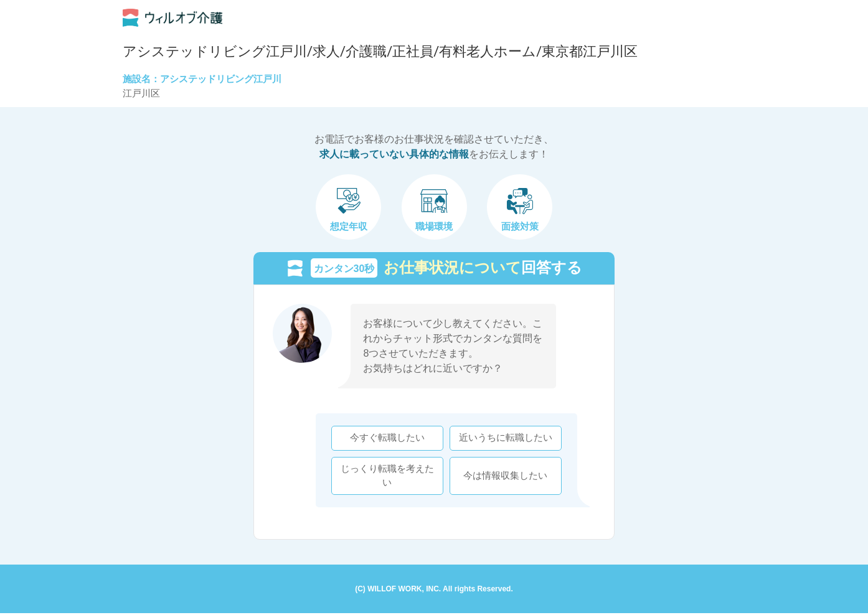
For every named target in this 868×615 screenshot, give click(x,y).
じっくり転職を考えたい (385, 476)
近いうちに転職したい (504, 439)
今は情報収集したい (504, 476)
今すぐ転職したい (385, 439)
